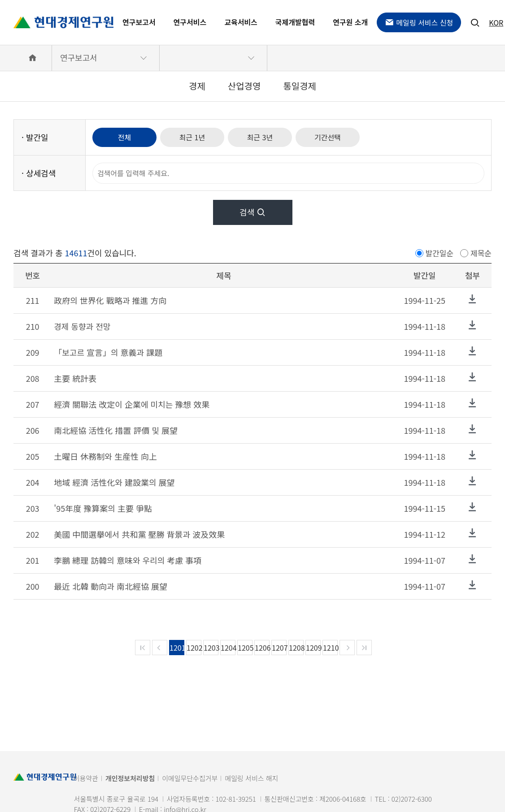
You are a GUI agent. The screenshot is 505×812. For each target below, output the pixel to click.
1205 (245, 648)
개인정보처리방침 (130, 778)
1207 (279, 648)
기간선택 (328, 137)
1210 (330, 648)
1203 (211, 648)
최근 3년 (260, 137)
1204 (228, 648)
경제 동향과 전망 (82, 326)
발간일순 (440, 253)
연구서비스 (190, 22)
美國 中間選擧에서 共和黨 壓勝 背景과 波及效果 (139, 534)
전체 (124, 137)
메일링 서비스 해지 (251, 778)
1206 (262, 648)
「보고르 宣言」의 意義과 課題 (108, 352)
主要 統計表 (75, 378)
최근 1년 (192, 137)
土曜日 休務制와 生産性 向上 (105, 456)
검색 (252, 212)
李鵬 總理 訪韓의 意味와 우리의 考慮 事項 (128, 560)
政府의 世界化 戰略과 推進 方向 (110, 300)
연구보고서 (139, 22)
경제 (197, 86)
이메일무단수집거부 (190, 778)
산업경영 (244, 86)
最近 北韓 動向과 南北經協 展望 (111, 586)
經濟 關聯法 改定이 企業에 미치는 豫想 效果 (132, 404)
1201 (177, 648)
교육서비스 (241, 22)
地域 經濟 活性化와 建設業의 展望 (114, 482)
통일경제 (300, 86)
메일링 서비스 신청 (419, 22)
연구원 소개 (350, 22)
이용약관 (86, 778)
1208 (296, 648)
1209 (313, 648)
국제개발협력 (295, 22)
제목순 (481, 253)
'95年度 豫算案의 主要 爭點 (103, 508)
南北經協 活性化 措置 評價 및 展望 (116, 430)
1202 (194, 648)
